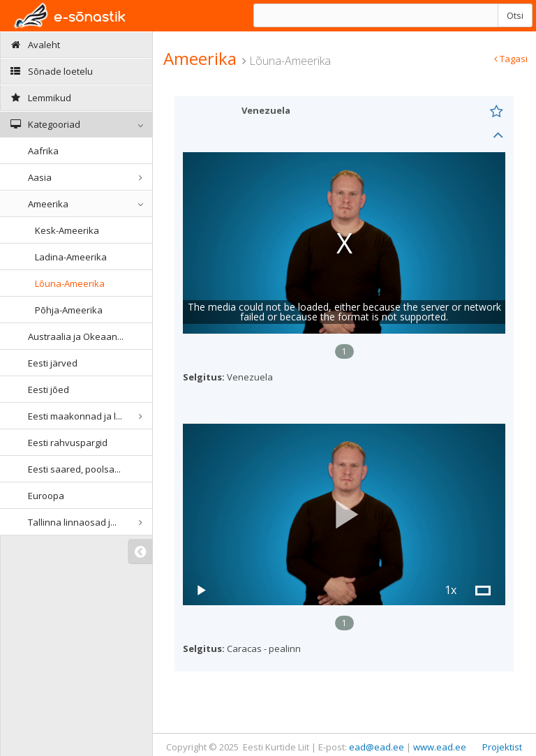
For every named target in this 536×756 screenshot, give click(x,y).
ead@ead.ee (377, 747)
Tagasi (511, 59)
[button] (344, 515)
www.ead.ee (440, 747)
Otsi (515, 15)
